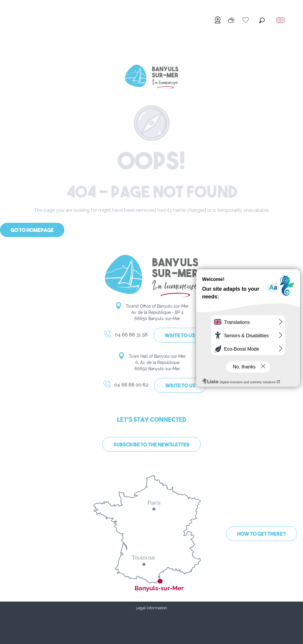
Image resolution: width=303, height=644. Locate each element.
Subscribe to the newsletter (151, 445)
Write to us (180, 336)
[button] (262, 20)
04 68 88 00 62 (126, 386)
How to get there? (262, 534)
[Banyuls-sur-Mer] (152, 78)
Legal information (151, 608)
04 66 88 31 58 (126, 336)
